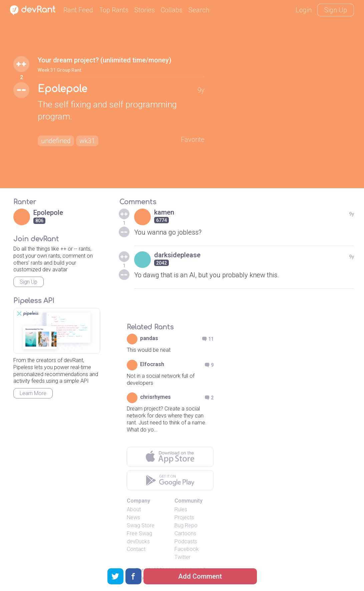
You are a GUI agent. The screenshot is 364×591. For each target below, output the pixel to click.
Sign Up (336, 10)
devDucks (138, 541)
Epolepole (62, 89)
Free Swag (139, 533)
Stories (145, 10)
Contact (136, 549)
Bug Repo (186, 525)
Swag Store (141, 525)
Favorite (193, 139)
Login (304, 10)
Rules (181, 509)
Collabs (172, 10)
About (134, 509)
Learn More (33, 393)
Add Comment (200, 576)
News (133, 517)
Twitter (183, 557)
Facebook (187, 549)
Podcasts (186, 541)
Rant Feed (78, 10)
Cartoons (185, 533)
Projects (184, 517)
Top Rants (114, 10)
